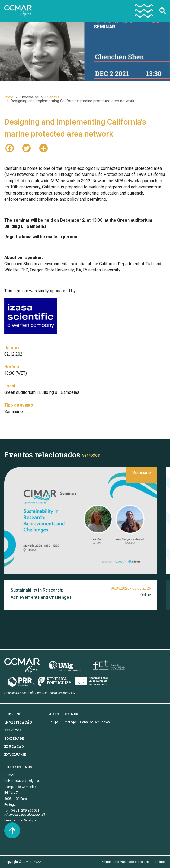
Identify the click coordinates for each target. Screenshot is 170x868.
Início (9, 97)
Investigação (18, 722)
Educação (14, 746)
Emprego (69, 722)
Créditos (160, 862)
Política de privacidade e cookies (125, 862)
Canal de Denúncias (95, 722)
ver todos (91, 455)
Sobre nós (14, 714)
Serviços (13, 730)
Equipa (54, 722)
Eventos (52, 97)
